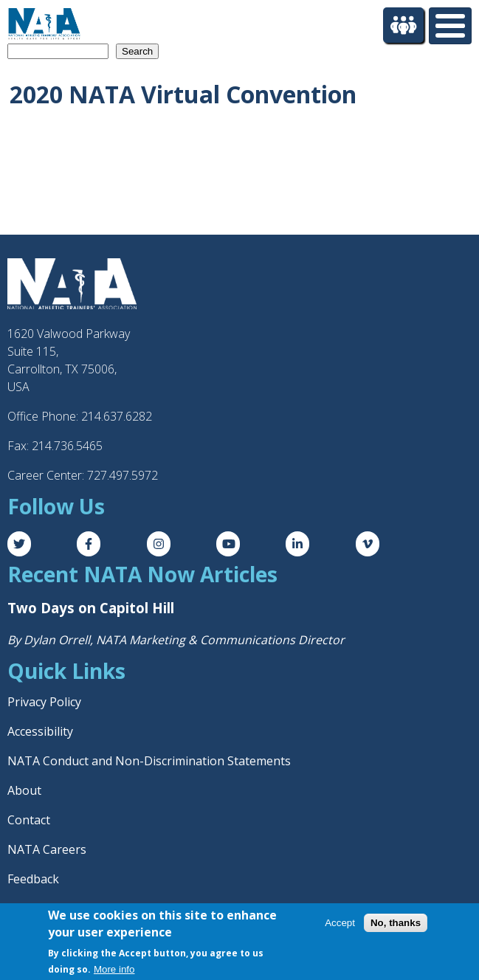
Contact (29, 820)
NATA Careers (47, 849)
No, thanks (396, 923)
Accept (340, 923)
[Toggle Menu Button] (450, 26)
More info (114, 969)
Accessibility (40, 731)
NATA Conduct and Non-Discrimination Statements (149, 761)
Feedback (33, 879)
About (24, 790)
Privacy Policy (44, 702)
